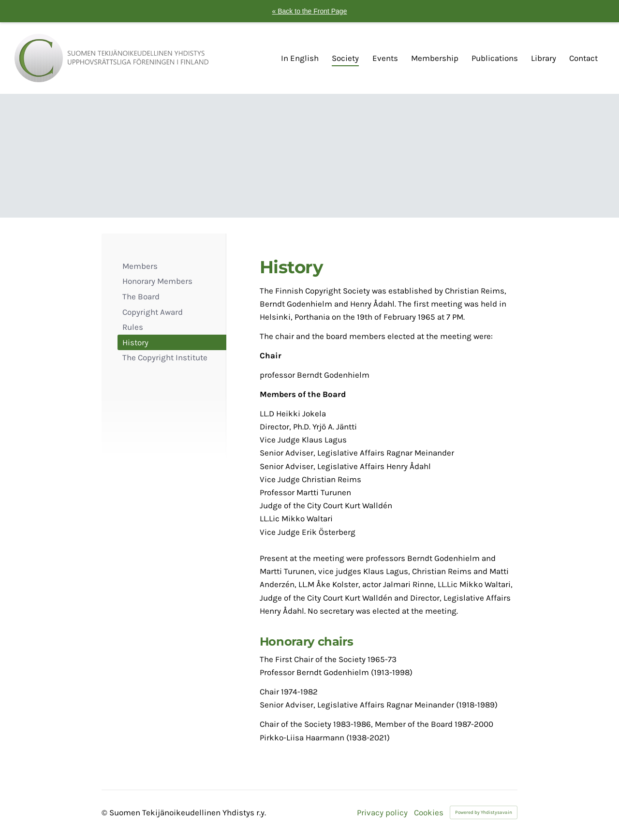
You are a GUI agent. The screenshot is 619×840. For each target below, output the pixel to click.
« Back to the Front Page (310, 11)
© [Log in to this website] (105, 812)
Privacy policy (382, 813)
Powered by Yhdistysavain (484, 812)
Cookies (429, 813)
